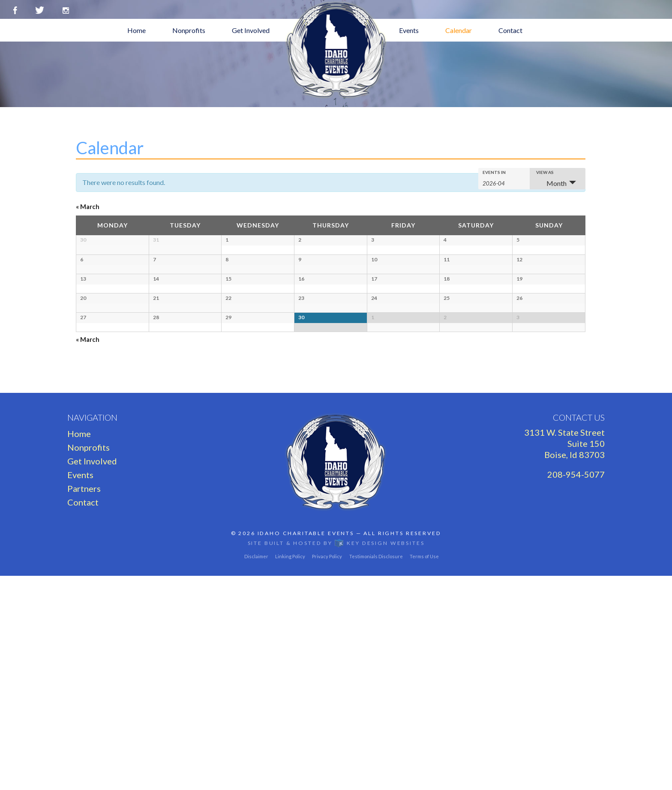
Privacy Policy (327, 771)
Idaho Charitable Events (306, 747)
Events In (494, 172)
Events (409, 30)
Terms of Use (424, 771)
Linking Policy (290, 771)
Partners (84, 703)
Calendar (459, 30)
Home (136, 30)
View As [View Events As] (545, 172)
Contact (510, 30)
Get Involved (251, 30)
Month (551, 183)
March (88, 206)
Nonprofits (189, 30)
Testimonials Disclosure (376, 771)
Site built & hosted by (336, 757)
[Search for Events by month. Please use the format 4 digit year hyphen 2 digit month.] (503, 183)
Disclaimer (256, 771)
